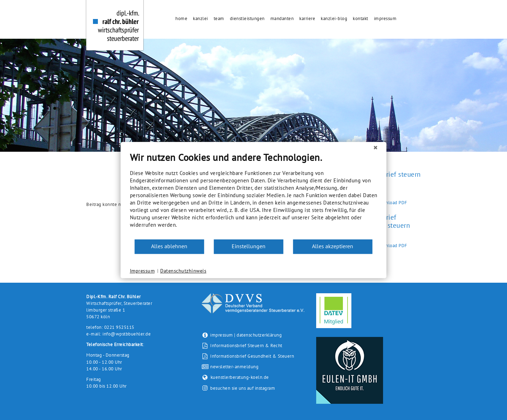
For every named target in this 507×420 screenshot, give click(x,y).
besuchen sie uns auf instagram (243, 388)
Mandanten (282, 18)
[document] (254, 195)
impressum (222, 335)
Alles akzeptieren (333, 246)
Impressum (385, 18)
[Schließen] (376, 148)
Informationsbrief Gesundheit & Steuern (248, 356)
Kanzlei (201, 18)
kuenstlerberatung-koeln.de (235, 377)
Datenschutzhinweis (183, 271)
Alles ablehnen (169, 246)
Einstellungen (249, 246)
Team (219, 18)
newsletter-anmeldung (230, 367)
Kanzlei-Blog (334, 18)
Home (181, 18)
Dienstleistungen (247, 18)
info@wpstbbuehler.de (127, 334)
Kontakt (361, 18)
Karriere (307, 18)
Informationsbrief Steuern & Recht (242, 346)
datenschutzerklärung (259, 335)
